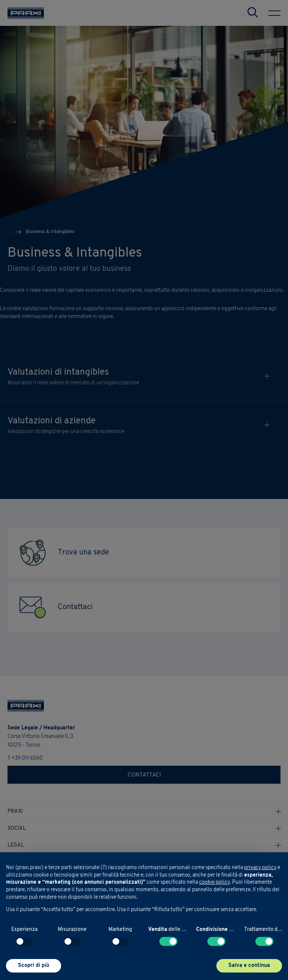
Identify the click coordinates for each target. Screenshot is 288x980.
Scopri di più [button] (34, 966)
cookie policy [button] (214, 882)
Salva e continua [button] (249, 966)
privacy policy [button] (260, 868)
